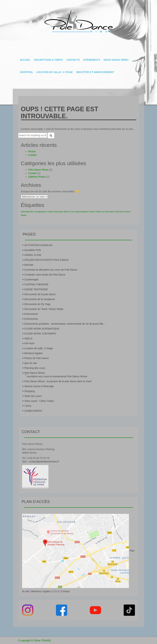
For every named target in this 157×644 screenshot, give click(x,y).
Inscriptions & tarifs (48, 60)
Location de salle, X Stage (54, 72)
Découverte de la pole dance (40, 294)
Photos (32, 151)
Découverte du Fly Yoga (37, 304)
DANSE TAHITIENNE (36, 289)
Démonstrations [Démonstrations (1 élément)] (82, 212)
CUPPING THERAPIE (36, 284)
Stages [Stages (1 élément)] (24, 215)
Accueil (25, 60)
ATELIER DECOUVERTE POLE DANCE (46, 260)
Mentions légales (34, 353)
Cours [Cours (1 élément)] (72, 212)
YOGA (28, 406)
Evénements (92, 60)
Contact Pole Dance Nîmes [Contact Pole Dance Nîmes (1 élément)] (58, 212)
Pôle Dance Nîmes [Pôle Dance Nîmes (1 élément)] (123, 212)
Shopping (26, 72)
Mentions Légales (41, 591)
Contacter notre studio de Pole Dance (45, 275)
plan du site (31, 363)
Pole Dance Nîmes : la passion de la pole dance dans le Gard (58, 381)
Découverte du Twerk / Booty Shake (44, 309)
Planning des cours (35, 368)
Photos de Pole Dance (37, 358)
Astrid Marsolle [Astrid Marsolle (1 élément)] (27, 212)
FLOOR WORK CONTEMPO (40, 334)
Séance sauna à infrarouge (39, 386)
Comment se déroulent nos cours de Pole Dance (51, 270)
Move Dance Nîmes (116, 60)
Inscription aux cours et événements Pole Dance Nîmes (57, 376)
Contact (32, 155)
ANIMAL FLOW (33, 255)
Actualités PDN (33, 250)
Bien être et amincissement (95, 72)
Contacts (73, 60)
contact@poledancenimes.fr (44, 462)
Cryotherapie (31, 280)
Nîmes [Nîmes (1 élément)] (92, 212)
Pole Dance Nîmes (39, 170)
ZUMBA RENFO (33, 411)
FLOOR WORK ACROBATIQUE (42, 329)
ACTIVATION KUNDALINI (39, 245)
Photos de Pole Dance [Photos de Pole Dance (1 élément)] (105, 212)
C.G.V (56, 591)
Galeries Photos (37, 177)
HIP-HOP (29, 343)
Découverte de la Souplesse (40, 299)
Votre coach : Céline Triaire (39, 401)
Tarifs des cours (33, 396)
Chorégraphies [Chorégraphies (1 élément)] (40, 212)
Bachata (29, 265)
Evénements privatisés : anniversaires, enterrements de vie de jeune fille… (65, 324)
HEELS (28, 338)
